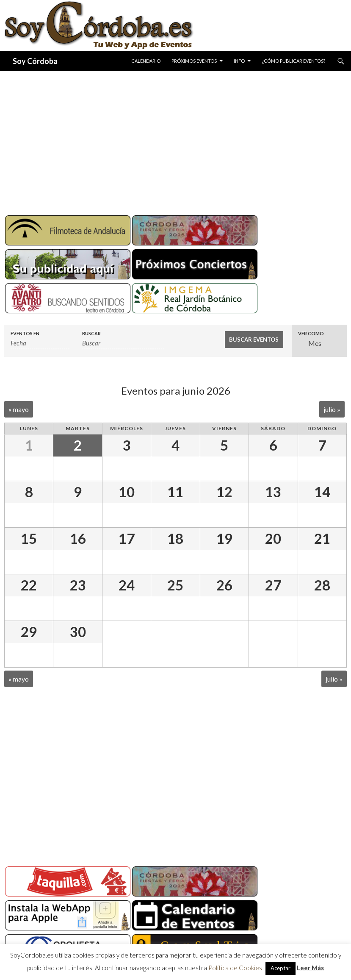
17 (127, 538)
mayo (19, 409)
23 (78, 585)
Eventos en (25, 333)
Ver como (311, 333)
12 (224, 492)
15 (29, 538)
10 (127, 492)
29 (29, 632)
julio (332, 409)
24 (127, 585)
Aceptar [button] (281, 968)
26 (224, 585)
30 (78, 632)
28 (322, 585)
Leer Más (310, 968)
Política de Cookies (235, 968)
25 (175, 585)
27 (273, 585)
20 (273, 538)
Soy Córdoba (35, 61)
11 (175, 492)
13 (273, 492)
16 (78, 538)
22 (29, 585)
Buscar (91, 333)
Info (239, 61)
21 (322, 538)
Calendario (146, 61)
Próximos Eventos (194, 61)
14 (322, 492)
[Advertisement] (175, 140)
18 (175, 538)
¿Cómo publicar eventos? (293, 61)
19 (224, 538)
